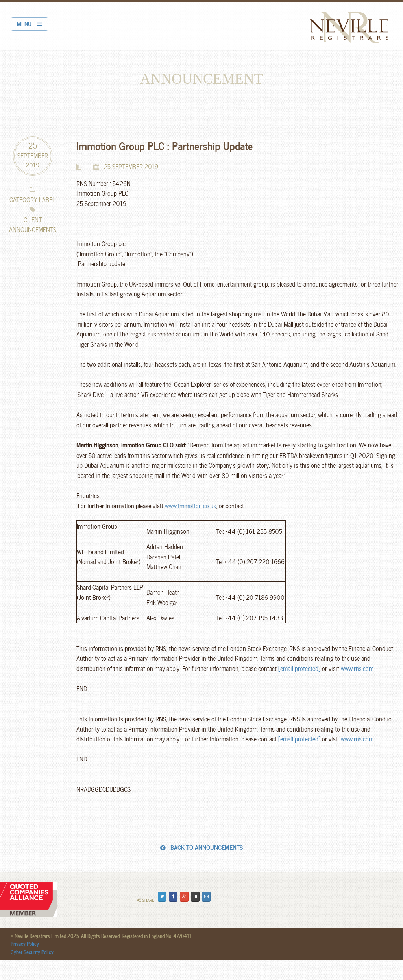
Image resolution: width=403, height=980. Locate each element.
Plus (185, 896)
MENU (29, 23)
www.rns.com (357, 668)
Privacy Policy (25, 943)
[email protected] (299, 668)
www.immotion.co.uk (190, 505)
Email (207, 896)
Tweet (163, 896)
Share (146, 900)
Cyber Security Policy (32, 952)
